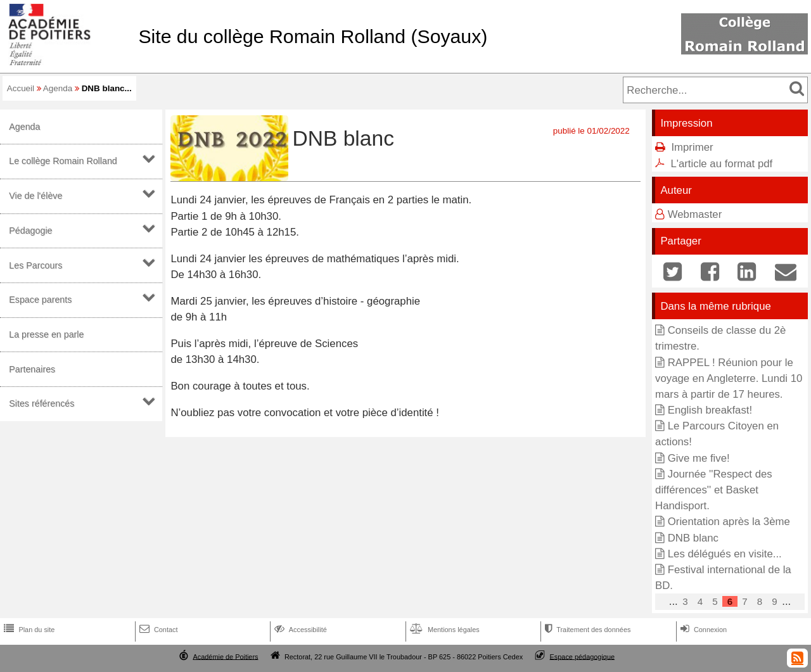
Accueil (21, 88)
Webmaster (695, 214)
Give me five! (699, 458)
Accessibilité (299, 630)
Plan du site (28, 630)
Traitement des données (586, 630)
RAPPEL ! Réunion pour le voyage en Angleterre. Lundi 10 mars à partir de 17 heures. (729, 378)
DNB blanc (693, 538)
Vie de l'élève (35, 196)
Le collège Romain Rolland (63, 161)
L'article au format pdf (721, 164)
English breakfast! (710, 410)
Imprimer (692, 147)
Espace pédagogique (583, 656)
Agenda (58, 88)
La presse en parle (46, 334)
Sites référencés (42, 403)
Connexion (702, 630)
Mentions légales (444, 630)
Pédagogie (30, 231)
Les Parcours (35, 265)
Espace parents (40, 300)
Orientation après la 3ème (729, 522)
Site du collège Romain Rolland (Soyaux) (313, 36)
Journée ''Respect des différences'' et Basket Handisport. (714, 490)
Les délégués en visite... (725, 554)
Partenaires (32, 369)
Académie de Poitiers (225, 656)
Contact (157, 630)
